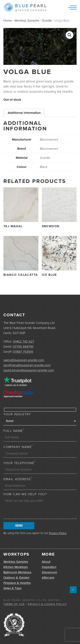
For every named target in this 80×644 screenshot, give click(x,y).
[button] (70, 35)
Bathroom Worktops (17, 572)
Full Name (14, 431)
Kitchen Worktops (16, 567)
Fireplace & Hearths (17, 583)
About (46, 562)
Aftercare (48, 578)
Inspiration (49, 567)
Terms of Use (14, 604)
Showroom (49, 572)
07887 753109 (23, 352)
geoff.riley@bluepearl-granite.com (27, 365)
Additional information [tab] (24, 113)
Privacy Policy (58, 533)
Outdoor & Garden (16, 578)
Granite (47, 21)
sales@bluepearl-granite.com (24, 360)
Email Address (18, 479)
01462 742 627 (24, 342)
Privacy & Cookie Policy (47, 604)
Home (8, 21)
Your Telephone (19, 463)
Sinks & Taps (12, 588)
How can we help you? (25, 494)
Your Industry (17, 414)
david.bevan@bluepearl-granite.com (29, 370)
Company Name (18, 447)
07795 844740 (23, 347)
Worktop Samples (27, 21)
